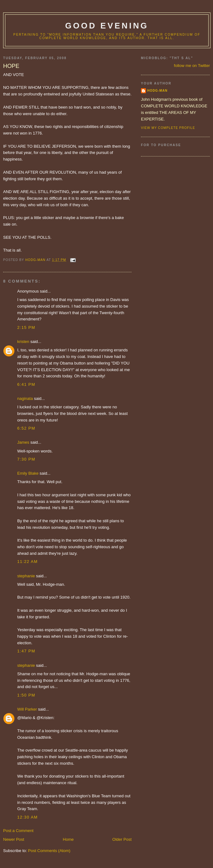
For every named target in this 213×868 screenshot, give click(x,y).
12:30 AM (27, 817)
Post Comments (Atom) (49, 851)
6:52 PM (26, 428)
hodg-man (157, 91)
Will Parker (27, 709)
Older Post (122, 839)
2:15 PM (26, 327)
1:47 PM (26, 651)
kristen (23, 342)
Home (68, 839)
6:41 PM (26, 384)
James (23, 442)
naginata (25, 398)
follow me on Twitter (192, 66)
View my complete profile (168, 128)
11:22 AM (27, 562)
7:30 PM (26, 459)
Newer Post (14, 839)
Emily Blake (28, 473)
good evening (107, 26)
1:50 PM (26, 695)
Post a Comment (18, 831)
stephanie (26, 576)
